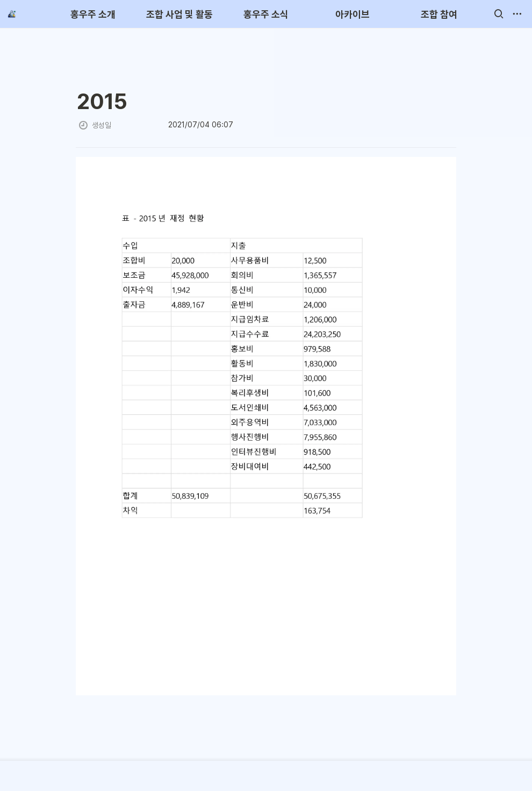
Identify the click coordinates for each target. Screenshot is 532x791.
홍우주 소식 (266, 14)
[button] (499, 14)
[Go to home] (12, 14)
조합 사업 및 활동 (179, 14)
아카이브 (353, 14)
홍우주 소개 (93, 14)
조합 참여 (439, 14)
